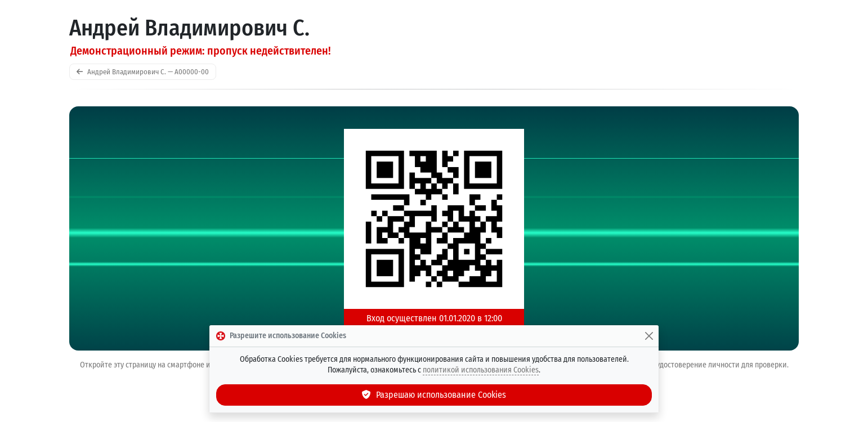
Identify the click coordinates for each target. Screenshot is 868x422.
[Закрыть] (649, 336)
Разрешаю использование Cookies (434, 395)
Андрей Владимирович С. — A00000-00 (143, 72)
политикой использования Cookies (481, 370)
